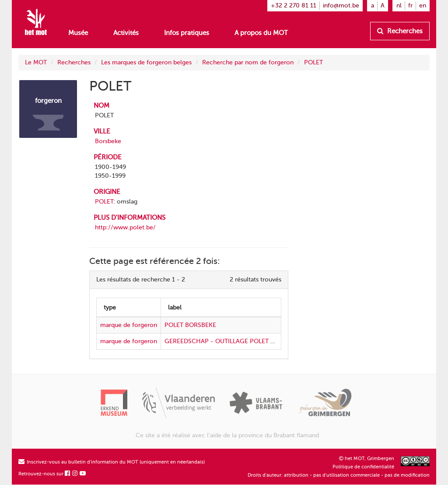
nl (399, 5)
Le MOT (36, 62)
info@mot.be (341, 5)
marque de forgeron (129, 325)
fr (410, 5)
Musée (78, 33)
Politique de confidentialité (363, 467)
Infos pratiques (187, 33)
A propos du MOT (261, 33)
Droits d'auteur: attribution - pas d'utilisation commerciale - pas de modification (339, 475)
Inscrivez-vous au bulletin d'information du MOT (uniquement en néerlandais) (112, 462)
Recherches (400, 31)
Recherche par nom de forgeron (248, 62)
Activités (126, 33)
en (423, 5)
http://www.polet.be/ (125, 227)
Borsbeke (108, 141)
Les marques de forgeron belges (146, 62)
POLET (313, 62)
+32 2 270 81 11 (294, 5)
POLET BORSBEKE (190, 325)
